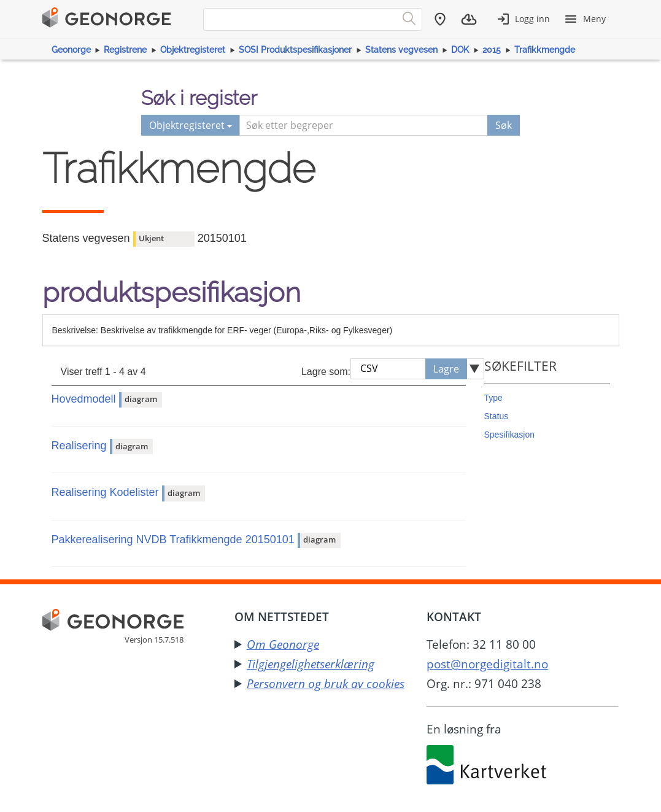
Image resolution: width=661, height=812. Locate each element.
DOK (460, 50)
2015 (492, 50)
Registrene (125, 50)
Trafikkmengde (545, 50)
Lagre (446, 369)
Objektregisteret (193, 50)
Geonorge (71, 50)
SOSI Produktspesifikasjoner (295, 50)
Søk (504, 125)
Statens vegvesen (401, 50)
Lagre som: (326, 372)
